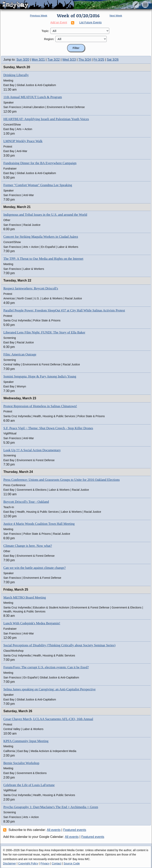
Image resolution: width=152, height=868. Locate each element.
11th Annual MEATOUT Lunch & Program (33, 97)
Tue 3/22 (54, 60)
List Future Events (91, 22)
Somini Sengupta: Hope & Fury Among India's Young (40, 376)
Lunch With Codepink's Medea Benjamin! (32, 623)
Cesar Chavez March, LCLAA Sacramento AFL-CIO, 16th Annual (48, 719)
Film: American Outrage (20, 354)
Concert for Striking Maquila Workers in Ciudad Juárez (41, 237)
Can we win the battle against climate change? (35, 568)
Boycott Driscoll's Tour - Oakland (26, 502)
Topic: (45, 31)
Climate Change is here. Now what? (28, 546)
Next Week (116, 16)
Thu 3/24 (85, 60)
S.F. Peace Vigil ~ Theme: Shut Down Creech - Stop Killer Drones (48, 428)
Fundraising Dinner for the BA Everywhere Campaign (40, 163)
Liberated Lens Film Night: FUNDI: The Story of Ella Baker (44, 332)
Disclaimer (9, 863)
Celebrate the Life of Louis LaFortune (29, 785)
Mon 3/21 (38, 60)
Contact (57, 863)
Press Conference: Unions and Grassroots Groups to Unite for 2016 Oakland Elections (62, 480)
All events (54, 830)
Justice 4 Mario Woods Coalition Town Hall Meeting (39, 524)
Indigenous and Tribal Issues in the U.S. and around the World (45, 215)
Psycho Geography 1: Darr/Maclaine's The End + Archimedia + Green (51, 807)
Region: (49, 39)
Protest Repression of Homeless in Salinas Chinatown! (40, 406)
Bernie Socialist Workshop (21, 763)
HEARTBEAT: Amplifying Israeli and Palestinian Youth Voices (46, 119)
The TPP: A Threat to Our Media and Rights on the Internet (43, 259)
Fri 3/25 (99, 60)
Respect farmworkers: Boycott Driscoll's (31, 288)
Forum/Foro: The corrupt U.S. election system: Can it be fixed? (46, 667)
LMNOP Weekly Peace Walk (23, 141)
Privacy (45, 863)
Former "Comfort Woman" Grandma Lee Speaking (38, 185)
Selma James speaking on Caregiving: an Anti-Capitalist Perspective (49, 689)
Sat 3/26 (113, 60)
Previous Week (38, 16)
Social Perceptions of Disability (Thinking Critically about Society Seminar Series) (59, 645)
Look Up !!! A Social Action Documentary (32, 450)
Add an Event (59, 22)
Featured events (75, 830)
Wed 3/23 (69, 60)
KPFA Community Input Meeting (26, 741)
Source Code (72, 863)
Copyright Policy (28, 863)
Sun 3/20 (23, 60)
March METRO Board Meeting (25, 597)
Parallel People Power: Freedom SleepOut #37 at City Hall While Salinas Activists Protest (64, 310)
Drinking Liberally (16, 75)
